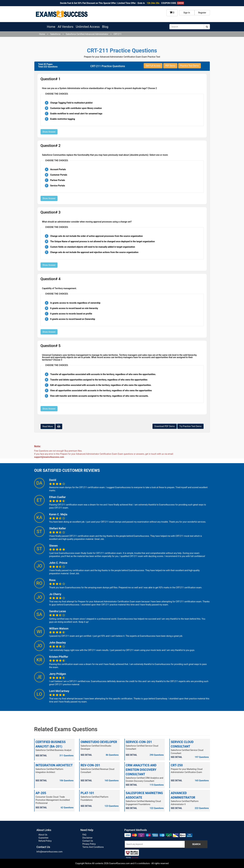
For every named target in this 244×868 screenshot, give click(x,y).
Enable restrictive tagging (63, 119)
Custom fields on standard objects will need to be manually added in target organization (93, 247)
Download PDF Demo (165, 426)
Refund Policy (45, 841)
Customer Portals (59, 175)
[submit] (207, 27)
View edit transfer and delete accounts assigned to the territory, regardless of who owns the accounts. (99, 396)
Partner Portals (58, 180)
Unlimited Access (88, 27)
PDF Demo (170, 66)
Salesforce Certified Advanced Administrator (87, 34)
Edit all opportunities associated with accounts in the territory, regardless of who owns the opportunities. (101, 385)
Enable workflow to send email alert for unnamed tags (76, 114)
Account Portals (58, 169)
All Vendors (65, 27)
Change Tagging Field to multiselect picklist (71, 103)
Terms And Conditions (93, 847)
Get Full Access (153, 66)
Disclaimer (88, 838)
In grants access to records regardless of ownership (75, 303)
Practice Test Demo (190, 66)
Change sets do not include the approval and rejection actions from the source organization (94, 252)
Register (202, 13)
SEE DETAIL (41, 756)
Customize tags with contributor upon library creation (76, 108)
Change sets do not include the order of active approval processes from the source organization (96, 236)
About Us (43, 835)
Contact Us (88, 841)
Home (51, 27)
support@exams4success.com (49, 457)
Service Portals (58, 186)
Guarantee (43, 838)
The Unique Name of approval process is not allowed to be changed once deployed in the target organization (102, 241)
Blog (105, 27)
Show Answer (49, 132)
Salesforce (55, 34)
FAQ (84, 835)
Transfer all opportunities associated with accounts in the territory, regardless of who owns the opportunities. (103, 374)
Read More (48, 426)
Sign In (187, 13)
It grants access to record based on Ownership (73, 319)
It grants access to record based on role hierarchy (74, 308)
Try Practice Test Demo (190, 426)
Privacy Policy (89, 844)
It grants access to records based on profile (71, 314)
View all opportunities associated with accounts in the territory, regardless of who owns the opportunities (101, 390)
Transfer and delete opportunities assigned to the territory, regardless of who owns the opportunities (99, 380)
